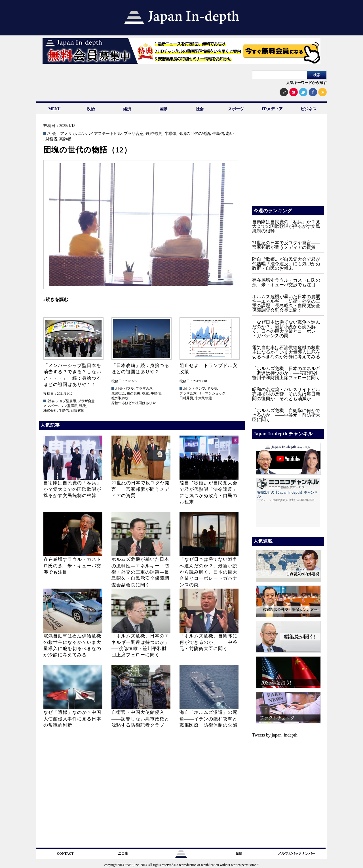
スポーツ (236, 109)
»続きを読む (56, 299)
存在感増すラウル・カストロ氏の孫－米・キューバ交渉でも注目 (72, 566)
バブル (129, 389)
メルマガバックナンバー (297, 854)
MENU (55, 109)
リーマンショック (212, 393)
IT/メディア (272, 109)
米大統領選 (203, 398)
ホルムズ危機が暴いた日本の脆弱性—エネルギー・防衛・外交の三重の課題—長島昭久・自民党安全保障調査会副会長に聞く (140, 572)
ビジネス (309, 109)
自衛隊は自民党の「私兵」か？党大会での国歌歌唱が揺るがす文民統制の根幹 (72, 489)
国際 (163, 109)
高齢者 (65, 139)
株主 (145, 393)
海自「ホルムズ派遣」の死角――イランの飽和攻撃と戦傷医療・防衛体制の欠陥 (208, 719)
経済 (127, 109)
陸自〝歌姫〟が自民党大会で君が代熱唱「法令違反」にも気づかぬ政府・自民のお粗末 (286, 264)
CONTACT (65, 854)
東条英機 (134, 393)
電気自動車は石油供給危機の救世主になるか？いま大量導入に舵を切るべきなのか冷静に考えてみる (286, 352)
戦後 (83, 406)
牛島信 (218, 134)
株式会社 (50, 411)
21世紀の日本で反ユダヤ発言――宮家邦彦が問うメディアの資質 (141, 489)
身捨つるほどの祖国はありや (134, 403)
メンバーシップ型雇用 (60, 406)
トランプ (199, 389)
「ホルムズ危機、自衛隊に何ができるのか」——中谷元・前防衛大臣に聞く (208, 642)
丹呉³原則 (154, 134)
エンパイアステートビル (100, 134)
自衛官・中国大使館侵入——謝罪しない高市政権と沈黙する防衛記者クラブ (140, 719)
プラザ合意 (134, 134)
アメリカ (68, 134)
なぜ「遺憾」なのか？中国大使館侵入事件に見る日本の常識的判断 (72, 719)
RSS (239, 854)
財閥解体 (77, 411)
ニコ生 (123, 854)
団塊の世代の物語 (194, 134)
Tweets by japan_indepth (275, 735)
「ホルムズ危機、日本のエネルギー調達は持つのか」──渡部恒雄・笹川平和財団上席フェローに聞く (287, 373)
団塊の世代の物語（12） (87, 150)
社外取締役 (120, 398)
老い (230, 134)
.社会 (52, 134)
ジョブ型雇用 (66, 401)
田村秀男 (186, 398)
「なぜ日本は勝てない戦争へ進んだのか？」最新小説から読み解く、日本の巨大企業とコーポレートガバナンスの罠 (208, 572)
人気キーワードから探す (306, 83)
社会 (200, 109)
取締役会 (118, 393)
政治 (91, 109)
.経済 (187, 389)
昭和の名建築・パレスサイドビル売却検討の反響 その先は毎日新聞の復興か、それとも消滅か (286, 394)
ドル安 (212, 389)
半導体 (170, 134)
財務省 (51, 139)
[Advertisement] (288, 164)
